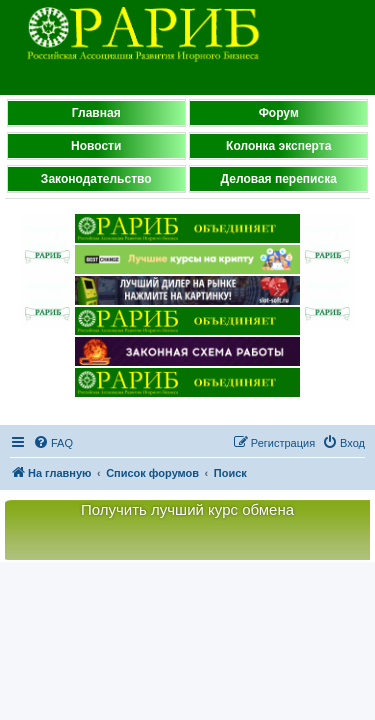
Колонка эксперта (278, 146)
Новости (96, 146)
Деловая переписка (279, 179)
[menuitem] (53, 443)
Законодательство (96, 179)
